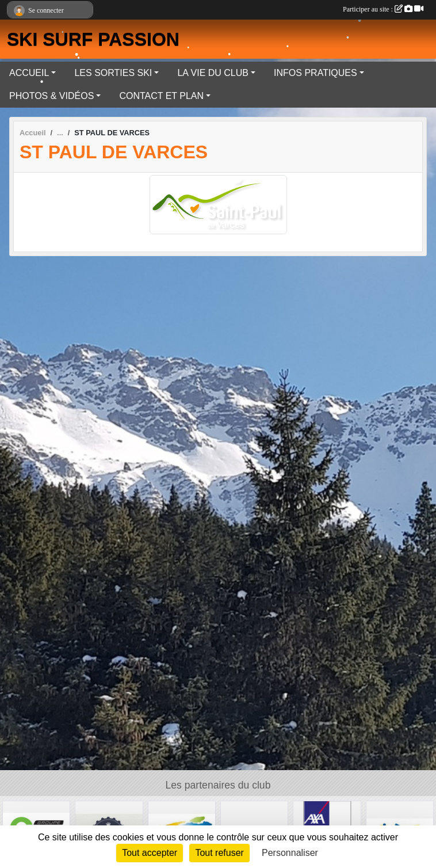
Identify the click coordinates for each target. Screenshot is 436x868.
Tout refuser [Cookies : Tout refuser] (219, 853)
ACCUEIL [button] (29, 73)
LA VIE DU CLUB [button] (213, 73)
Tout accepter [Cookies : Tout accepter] (150, 853)
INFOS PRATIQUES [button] (315, 73)
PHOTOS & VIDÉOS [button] (51, 96)
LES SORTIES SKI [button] (113, 73)
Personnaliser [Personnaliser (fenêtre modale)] (290, 853)
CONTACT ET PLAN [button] (161, 96)
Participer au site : (383, 9)
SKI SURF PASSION (93, 39)
